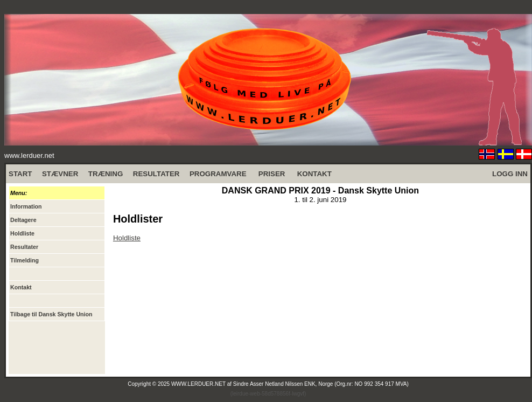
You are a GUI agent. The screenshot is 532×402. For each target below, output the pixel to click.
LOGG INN (510, 174)
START (20, 174)
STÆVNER (60, 174)
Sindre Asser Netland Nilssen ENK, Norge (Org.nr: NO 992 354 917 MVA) (321, 384)
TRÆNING (106, 174)
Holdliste (127, 238)
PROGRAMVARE (218, 174)
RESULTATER (156, 174)
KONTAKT (314, 174)
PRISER (272, 174)
